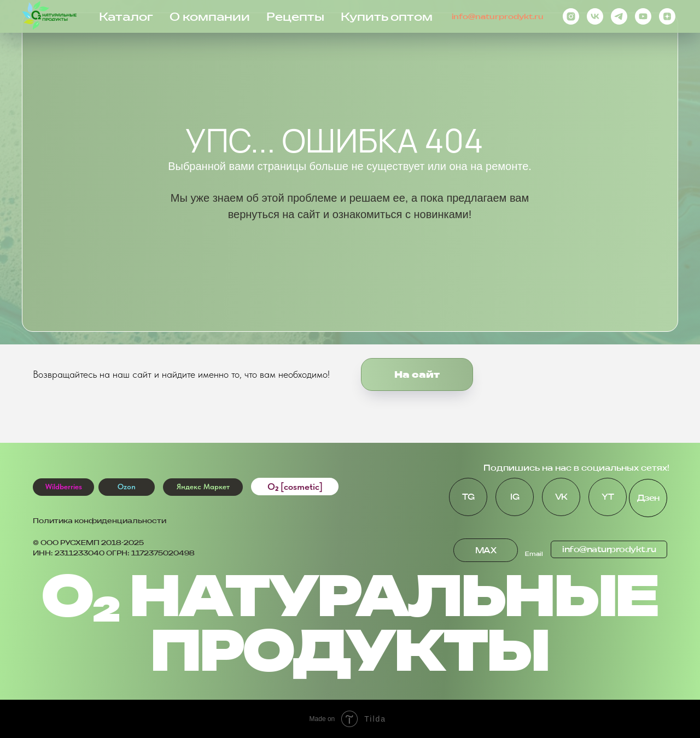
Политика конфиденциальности (100, 521)
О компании (210, 17)
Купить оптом (387, 17)
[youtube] (643, 16)
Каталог (126, 17)
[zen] (667, 16)
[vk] (595, 16)
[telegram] (619, 16)
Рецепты (295, 17)
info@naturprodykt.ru (498, 16)
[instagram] (571, 16)
